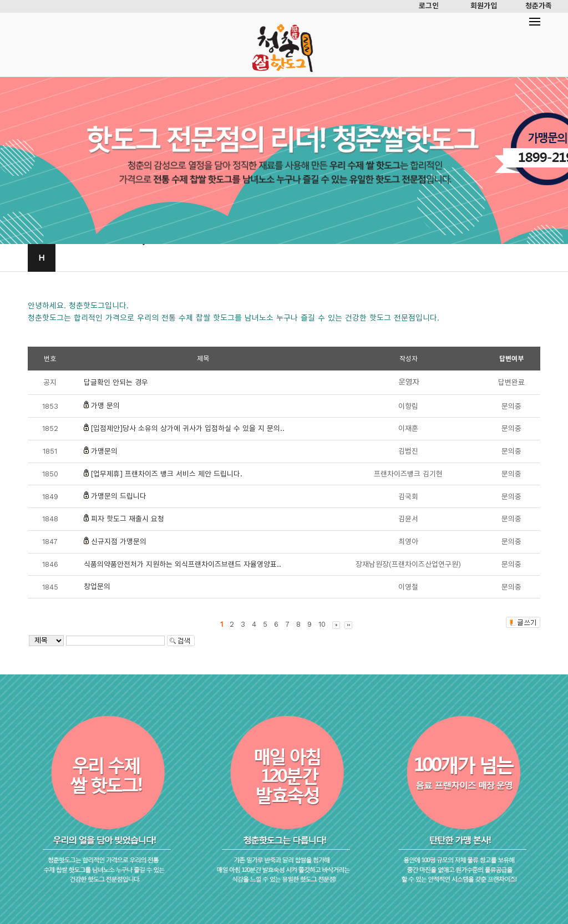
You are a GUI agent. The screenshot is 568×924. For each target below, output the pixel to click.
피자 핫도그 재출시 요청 (128, 519)
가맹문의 (104, 451)
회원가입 (484, 6)
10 (322, 624)
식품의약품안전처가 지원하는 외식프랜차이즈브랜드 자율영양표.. (182, 564)
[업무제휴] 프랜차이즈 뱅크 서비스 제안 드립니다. (167, 474)
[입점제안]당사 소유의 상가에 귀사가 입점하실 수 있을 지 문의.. (188, 428)
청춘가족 (539, 6)
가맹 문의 (105, 406)
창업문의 (97, 587)
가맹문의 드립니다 (119, 496)
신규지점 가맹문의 (119, 542)
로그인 (429, 6)
